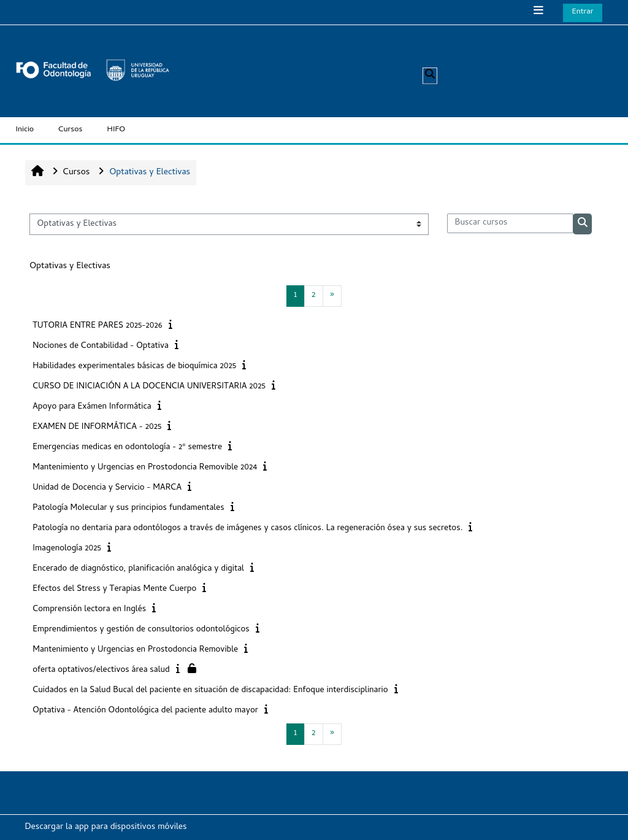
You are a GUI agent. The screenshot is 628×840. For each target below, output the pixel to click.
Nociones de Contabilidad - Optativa (101, 346)
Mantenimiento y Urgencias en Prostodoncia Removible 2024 (145, 468)
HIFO (117, 130)
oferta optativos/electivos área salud (101, 670)
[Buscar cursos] (510, 223)
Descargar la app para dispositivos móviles (106, 827)
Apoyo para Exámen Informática (92, 407)
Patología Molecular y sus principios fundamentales (128, 508)
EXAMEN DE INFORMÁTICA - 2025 (97, 427)
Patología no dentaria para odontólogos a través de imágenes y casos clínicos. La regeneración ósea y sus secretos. (247, 529)
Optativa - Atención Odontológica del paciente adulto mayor (145, 711)
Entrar (583, 12)
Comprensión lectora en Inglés (89, 610)
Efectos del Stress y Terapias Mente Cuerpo (114, 589)
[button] (430, 76)
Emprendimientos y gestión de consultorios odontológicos (141, 630)
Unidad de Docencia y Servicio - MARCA (107, 488)
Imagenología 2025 (67, 549)
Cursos (70, 130)
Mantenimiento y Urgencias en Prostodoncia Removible (135, 650)
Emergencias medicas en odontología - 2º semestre (127, 448)
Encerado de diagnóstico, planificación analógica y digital (138, 569)
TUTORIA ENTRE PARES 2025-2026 (97, 326)
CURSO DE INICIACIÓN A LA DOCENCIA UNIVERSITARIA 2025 (149, 387)
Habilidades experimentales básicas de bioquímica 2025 (134, 367)
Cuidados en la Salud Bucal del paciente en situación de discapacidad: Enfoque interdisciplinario (210, 691)
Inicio (25, 130)
